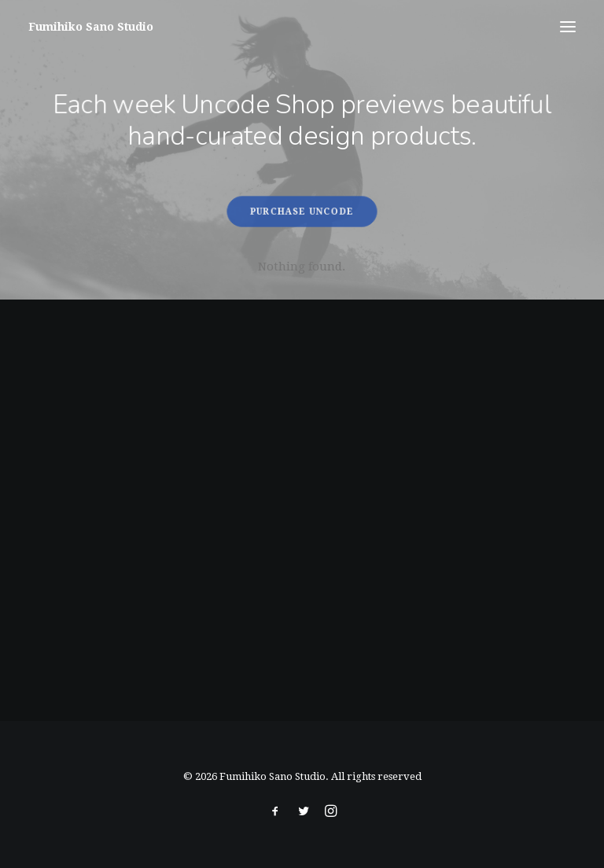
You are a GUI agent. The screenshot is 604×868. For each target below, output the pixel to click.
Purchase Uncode (302, 211)
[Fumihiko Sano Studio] (91, 27)
